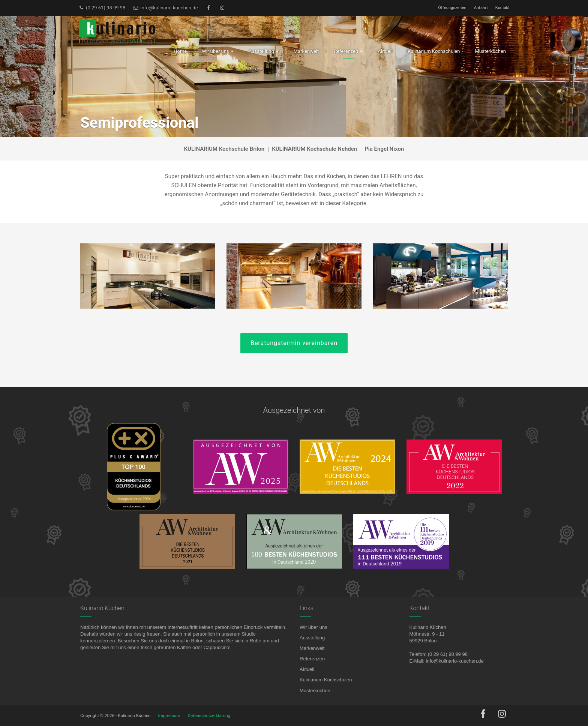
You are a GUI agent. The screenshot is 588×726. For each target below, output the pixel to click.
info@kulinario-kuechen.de (165, 8)
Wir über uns (313, 627)
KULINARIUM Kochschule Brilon (224, 149)
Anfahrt (481, 8)
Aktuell (307, 669)
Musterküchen (315, 691)
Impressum (169, 715)
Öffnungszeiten (452, 8)
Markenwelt (312, 648)
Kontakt (502, 8)
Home (180, 51)
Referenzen (312, 659)
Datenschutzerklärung (209, 715)
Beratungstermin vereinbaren (294, 343)
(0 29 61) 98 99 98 (102, 8)
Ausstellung (312, 638)
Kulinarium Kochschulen (326, 680)
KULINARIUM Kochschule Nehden (314, 149)
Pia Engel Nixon (384, 149)
